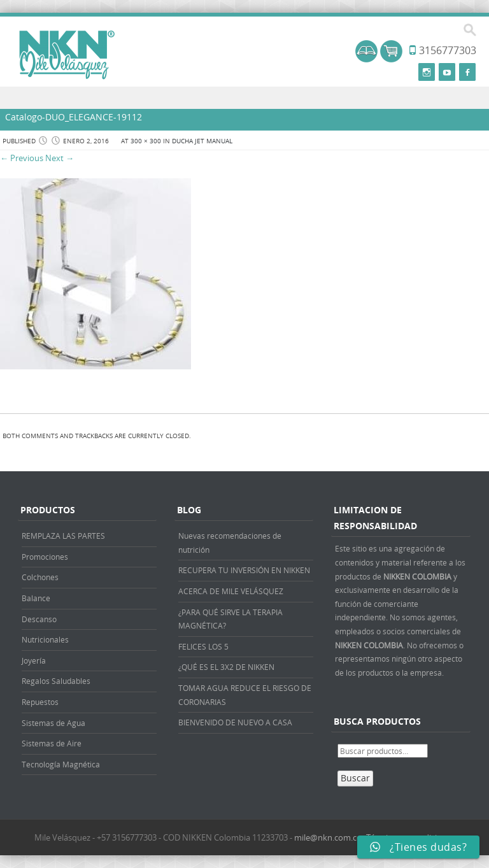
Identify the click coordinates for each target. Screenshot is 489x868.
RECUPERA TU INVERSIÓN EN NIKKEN (244, 570)
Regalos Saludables (56, 681)
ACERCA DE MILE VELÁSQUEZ (231, 591)
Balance (36, 598)
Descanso (39, 619)
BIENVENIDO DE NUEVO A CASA (235, 722)
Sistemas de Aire (52, 743)
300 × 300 (146, 141)
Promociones (45, 557)
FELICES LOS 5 (203, 646)
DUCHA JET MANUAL (202, 141)
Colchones (40, 577)
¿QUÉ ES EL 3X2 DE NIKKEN (226, 667)
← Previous (22, 158)
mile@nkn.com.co (328, 837)
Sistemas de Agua (53, 723)
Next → (60, 158)
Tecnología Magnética (61, 764)
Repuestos (40, 702)
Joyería (34, 660)
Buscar (355, 778)
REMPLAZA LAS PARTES (63, 536)
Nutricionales (45, 639)
